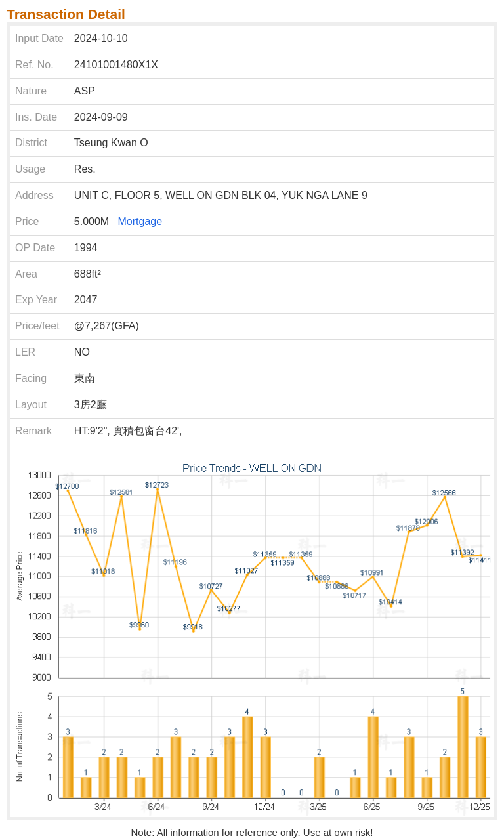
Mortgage (140, 221)
